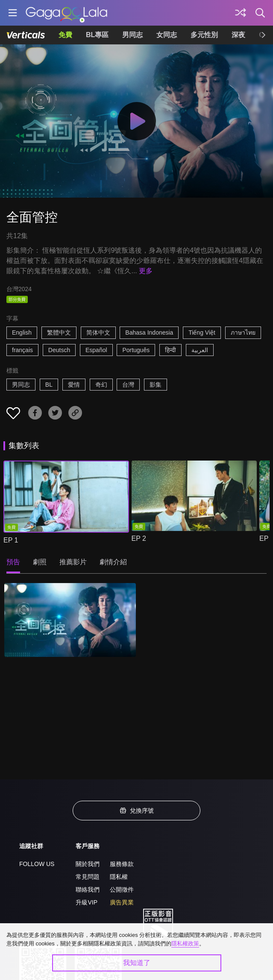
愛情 (74, 385)
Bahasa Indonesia (149, 332)
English (22, 332)
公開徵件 (122, 890)
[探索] (241, 13)
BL (49, 385)
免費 (65, 35)
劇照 (40, 562)
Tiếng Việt (202, 332)
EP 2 (139, 538)
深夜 (238, 35)
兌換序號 (137, 811)
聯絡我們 (88, 890)
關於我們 (88, 864)
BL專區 (97, 35)
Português (136, 350)
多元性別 (204, 35)
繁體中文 (59, 332)
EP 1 (11, 540)
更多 (146, 271)
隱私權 (119, 877)
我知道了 (137, 963)
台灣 (128, 385)
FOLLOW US (37, 864)
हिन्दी (170, 350)
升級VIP (87, 902)
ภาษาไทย (243, 332)
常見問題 (88, 877)
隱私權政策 (185, 944)
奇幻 (101, 385)
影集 (156, 385)
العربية (200, 350)
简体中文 (98, 332)
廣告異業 (122, 902)
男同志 (132, 35)
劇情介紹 (113, 562)
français (22, 350)
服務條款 (122, 864)
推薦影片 (73, 562)
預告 (13, 562)
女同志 (167, 35)
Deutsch (59, 350)
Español (96, 350)
